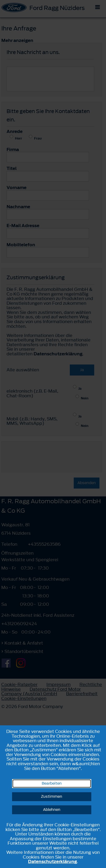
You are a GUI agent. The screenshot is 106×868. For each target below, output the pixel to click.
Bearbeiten (52, 783)
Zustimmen (52, 797)
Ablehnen (52, 810)
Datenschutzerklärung (52, 861)
